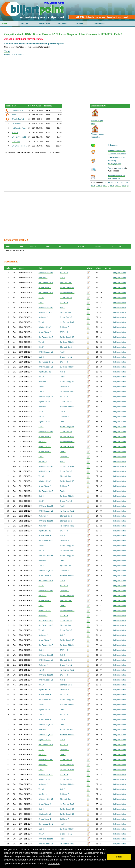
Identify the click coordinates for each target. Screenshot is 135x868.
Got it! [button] (119, 857)
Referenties (100, 23)
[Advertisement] (67, 76)
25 (116, 186)
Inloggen (24, 23)
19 (101, 186)
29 (125, 186)
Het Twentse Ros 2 (19, 128)
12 (122, 183)
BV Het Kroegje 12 (19, 137)
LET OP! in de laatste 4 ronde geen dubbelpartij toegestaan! (102, 17)
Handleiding (63, 23)
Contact (79, 23)
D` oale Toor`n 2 (18, 119)
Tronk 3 (15, 132)
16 (94, 186)
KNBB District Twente (54, 3)
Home (5, 23)
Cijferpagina (113, 145)
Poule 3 (21, 55)
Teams (111, 168)
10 (117, 183)
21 (106, 186)
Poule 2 (14, 55)
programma (120, 168)
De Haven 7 (17, 124)
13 (124, 183)
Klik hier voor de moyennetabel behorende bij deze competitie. (35, 44)
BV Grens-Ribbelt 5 (19, 146)
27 (120, 186)
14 (127, 183)
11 (120, 183)
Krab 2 (15, 115)
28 (123, 186)
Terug (7, 51)
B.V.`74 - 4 (16, 141)
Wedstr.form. (45, 23)
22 (108, 186)
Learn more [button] (54, 864)
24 (113, 186)
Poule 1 (7, 55)
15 (92, 186)
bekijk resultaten (120, 273)
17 (97, 186)
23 (111, 186)
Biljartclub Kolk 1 (18, 110)
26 (118, 186)
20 (104, 186)
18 (99, 186)
